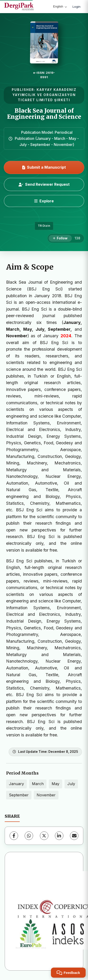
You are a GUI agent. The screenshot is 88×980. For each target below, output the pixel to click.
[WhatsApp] (29, 836)
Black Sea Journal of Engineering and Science (44, 114)
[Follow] (60, 238)
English (60, 6)
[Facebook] (14, 836)
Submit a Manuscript (44, 167)
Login (77, 7)
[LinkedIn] (59, 836)
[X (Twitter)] (44, 836)
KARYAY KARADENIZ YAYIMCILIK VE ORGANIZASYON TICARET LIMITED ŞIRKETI (44, 95)
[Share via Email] (74, 836)
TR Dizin (44, 226)
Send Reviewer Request (44, 184)
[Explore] (44, 201)
